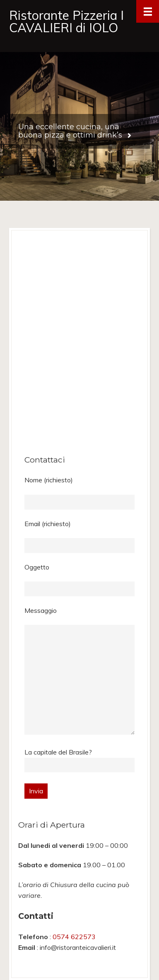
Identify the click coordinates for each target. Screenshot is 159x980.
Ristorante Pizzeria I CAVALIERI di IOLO (66, 21)
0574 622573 (74, 937)
